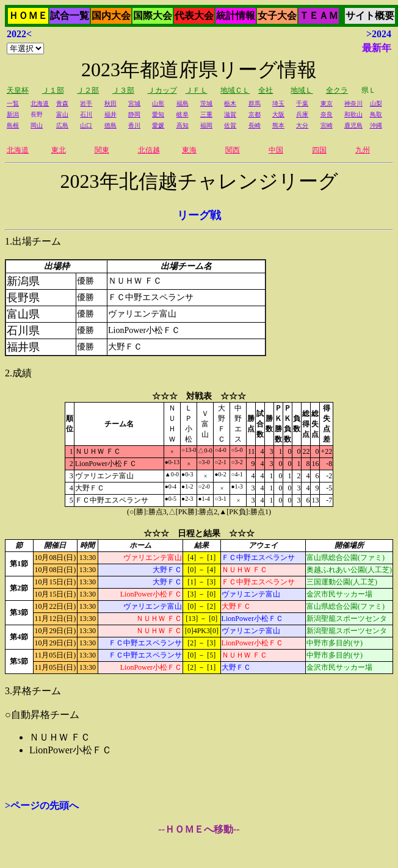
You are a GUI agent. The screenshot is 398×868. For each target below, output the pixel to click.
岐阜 (183, 114)
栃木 (230, 103)
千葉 (302, 103)
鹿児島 (353, 125)
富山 (62, 114)
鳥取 (376, 114)
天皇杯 (18, 90)
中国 (276, 150)
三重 (206, 114)
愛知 (158, 114)
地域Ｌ (302, 90)
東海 (189, 150)
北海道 (40, 103)
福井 (110, 114)
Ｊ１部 (53, 90)
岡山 (37, 125)
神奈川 (353, 103)
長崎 (255, 125)
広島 (62, 125)
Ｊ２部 (88, 90)
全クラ (337, 90)
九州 (363, 150)
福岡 (206, 125)
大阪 (278, 114)
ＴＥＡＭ (319, 16)
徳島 (110, 125)
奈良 (327, 114)
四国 (319, 150)
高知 (183, 125)
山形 (158, 103)
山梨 (376, 103)
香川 (134, 125)
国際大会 (153, 16)
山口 (86, 125)
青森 (62, 103)
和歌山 (353, 114)
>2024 (379, 34)
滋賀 (230, 114)
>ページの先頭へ (42, 805)
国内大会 (111, 16)
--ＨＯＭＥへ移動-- (199, 829)
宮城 (134, 103)
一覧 (13, 103)
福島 (183, 103)
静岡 (134, 114)
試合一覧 (70, 16)
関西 (233, 150)
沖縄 (376, 125)
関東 (102, 150)
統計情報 (236, 16)
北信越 (149, 150)
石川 (86, 114)
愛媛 (158, 125)
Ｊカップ (162, 90)
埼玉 (278, 103)
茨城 (206, 103)
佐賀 (230, 125)
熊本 (278, 125)
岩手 (86, 103)
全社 (266, 90)
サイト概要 (370, 16)
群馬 (255, 103)
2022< (19, 34)
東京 (327, 103)
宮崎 (327, 125)
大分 (302, 125)
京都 (255, 114)
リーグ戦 (199, 215)
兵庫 (302, 114)
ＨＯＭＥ (28, 16)
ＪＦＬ (197, 90)
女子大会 (277, 16)
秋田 (110, 103)
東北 (59, 150)
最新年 (377, 48)
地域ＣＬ (235, 90)
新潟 (13, 114)
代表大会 (194, 16)
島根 (13, 125)
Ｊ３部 (123, 90)
